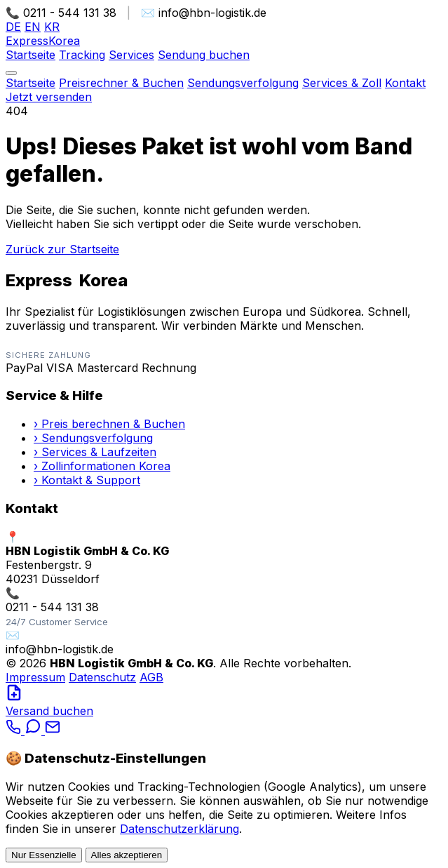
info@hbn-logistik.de (60, 649)
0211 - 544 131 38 (52, 607)
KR (52, 27)
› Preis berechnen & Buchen (109, 424)
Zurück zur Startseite (62, 249)
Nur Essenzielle (44, 855)
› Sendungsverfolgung (93, 438)
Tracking (82, 55)
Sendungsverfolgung (243, 83)
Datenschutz (102, 677)
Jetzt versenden (49, 97)
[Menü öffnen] (11, 73)
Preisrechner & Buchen (121, 83)
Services (131, 55)
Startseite (30, 55)
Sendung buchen (204, 55)
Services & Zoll (342, 83)
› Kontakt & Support (87, 480)
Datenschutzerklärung (179, 829)
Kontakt (405, 83)
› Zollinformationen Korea (102, 466)
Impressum (35, 677)
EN (33, 27)
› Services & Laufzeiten (95, 452)
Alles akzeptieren (127, 855)
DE (13, 27)
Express (43, 41)
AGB (151, 677)
